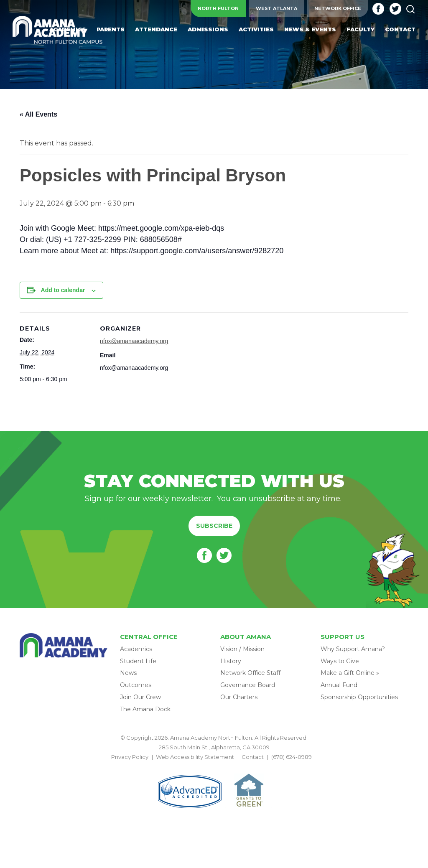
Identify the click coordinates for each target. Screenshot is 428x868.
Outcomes (136, 685)
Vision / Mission (242, 649)
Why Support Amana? (353, 649)
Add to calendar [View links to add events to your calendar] (63, 290)
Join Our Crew (140, 697)
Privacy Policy (130, 757)
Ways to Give (340, 661)
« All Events (38, 114)
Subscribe (214, 526)
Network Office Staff (250, 673)
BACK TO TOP (214, 767)
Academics (136, 649)
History (231, 661)
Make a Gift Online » (350, 673)
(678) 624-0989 (292, 757)
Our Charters (239, 697)
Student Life (138, 661)
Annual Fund (339, 685)
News (128, 673)
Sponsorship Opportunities (359, 697)
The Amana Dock (145, 709)
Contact (253, 757)
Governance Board (248, 685)
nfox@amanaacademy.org (134, 341)
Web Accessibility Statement (195, 757)
